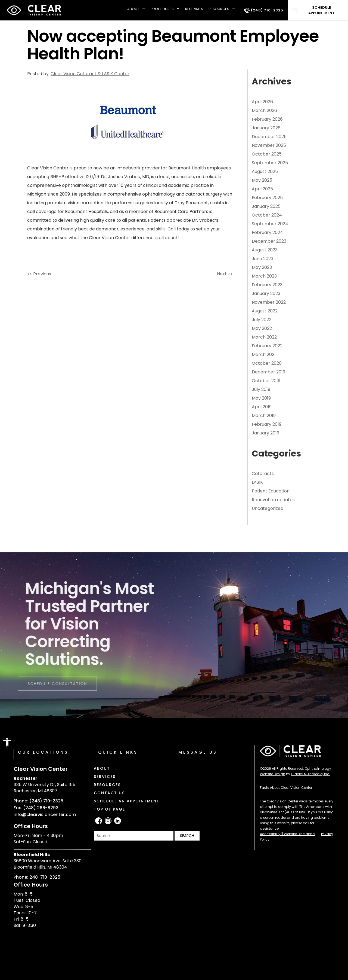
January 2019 (265, 433)
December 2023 (269, 241)
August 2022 (265, 311)
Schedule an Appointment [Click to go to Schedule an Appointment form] (127, 801)
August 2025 (265, 171)
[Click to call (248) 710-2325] (264, 10)
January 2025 (266, 206)
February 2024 (267, 232)
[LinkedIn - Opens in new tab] (118, 821)
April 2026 (262, 102)
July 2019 (261, 389)
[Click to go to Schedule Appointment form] (318, 10)
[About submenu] (144, 10)
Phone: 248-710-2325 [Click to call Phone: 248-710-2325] (37, 877)
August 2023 (265, 250)
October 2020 (267, 363)
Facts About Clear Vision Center (286, 788)
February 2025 (267, 198)
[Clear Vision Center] (34, 10)
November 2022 (269, 302)
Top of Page (109, 809)
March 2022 (264, 337)
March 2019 (264, 416)
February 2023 (267, 285)
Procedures (162, 9)
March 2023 (264, 276)
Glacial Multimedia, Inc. (310, 774)
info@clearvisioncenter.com (45, 815)
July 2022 (262, 320)
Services (105, 777)
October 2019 (266, 381)
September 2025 (270, 163)
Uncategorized (268, 508)
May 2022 (262, 328)
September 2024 (270, 224)
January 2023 (266, 293)
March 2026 (264, 110)
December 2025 (269, 137)
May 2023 (262, 267)
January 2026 (266, 128)
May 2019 (261, 398)
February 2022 (267, 346)
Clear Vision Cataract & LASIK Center (90, 74)
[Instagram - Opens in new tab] (108, 821)
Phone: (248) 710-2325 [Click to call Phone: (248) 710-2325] (38, 801)
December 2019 (268, 372)
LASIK (257, 482)
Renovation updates (273, 500)
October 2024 (267, 215)
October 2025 (267, 154)
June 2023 (262, 259)
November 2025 (269, 145)
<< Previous (39, 274)
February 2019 (267, 424)
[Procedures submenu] (178, 10)
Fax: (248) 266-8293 (36, 808)
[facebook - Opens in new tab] (99, 821)
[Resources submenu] (234, 10)
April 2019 (262, 407)
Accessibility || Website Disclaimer (288, 834)
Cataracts (263, 474)
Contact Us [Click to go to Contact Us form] (109, 793)
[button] (7, 742)
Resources (219, 9)
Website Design (273, 774)
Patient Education (271, 491)
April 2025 (262, 189)
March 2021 (264, 354)
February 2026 (267, 119)
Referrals (194, 9)
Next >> (225, 274)
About (133, 9)
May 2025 (262, 180)
